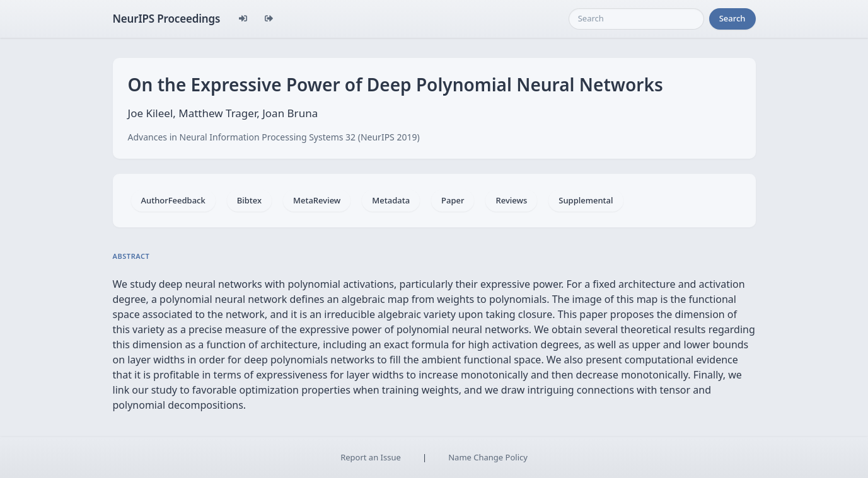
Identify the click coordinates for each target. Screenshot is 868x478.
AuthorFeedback (173, 200)
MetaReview (317, 200)
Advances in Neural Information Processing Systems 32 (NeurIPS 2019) (274, 137)
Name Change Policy (488, 457)
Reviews (511, 200)
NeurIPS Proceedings (167, 19)
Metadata (391, 200)
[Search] (636, 19)
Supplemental (586, 200)
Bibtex (249, 200)
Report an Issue (371, 457)
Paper (453, 200)
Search (732, 18)
